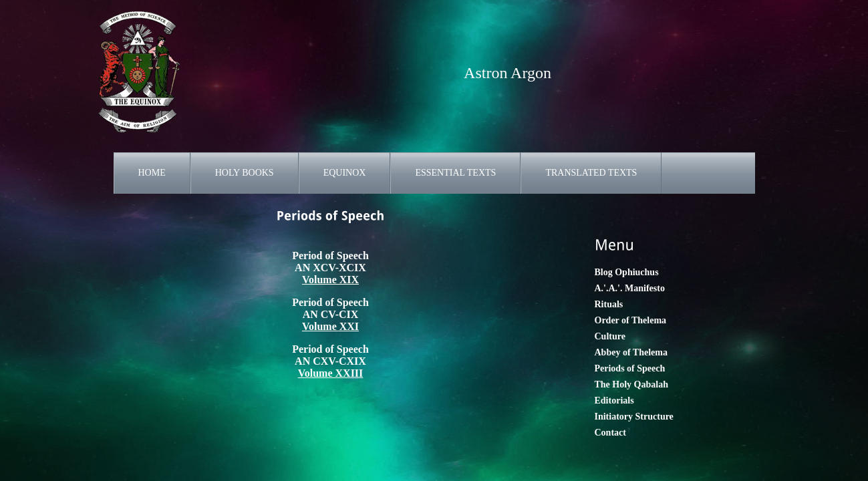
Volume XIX (330, 280)
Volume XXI (330, 326)
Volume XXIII (331, 373)
